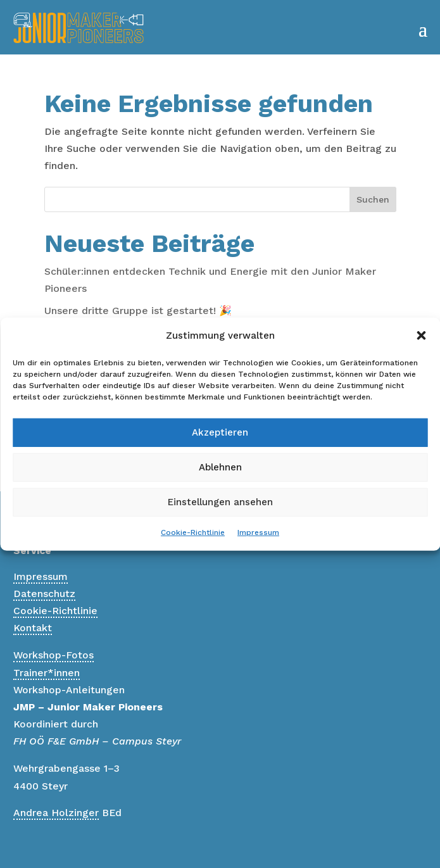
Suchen (373, 199)
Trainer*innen (47, 673)
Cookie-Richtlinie (193, 532)
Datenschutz (44, 594)
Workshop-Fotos (53, 655)
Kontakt (33, 628)
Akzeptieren (220, 432)
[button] (421, 336)
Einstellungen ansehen (220, 502)
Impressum (258, 532)
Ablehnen (220, 467)
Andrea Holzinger (56, 813)
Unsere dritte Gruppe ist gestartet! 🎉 (138, 311)
